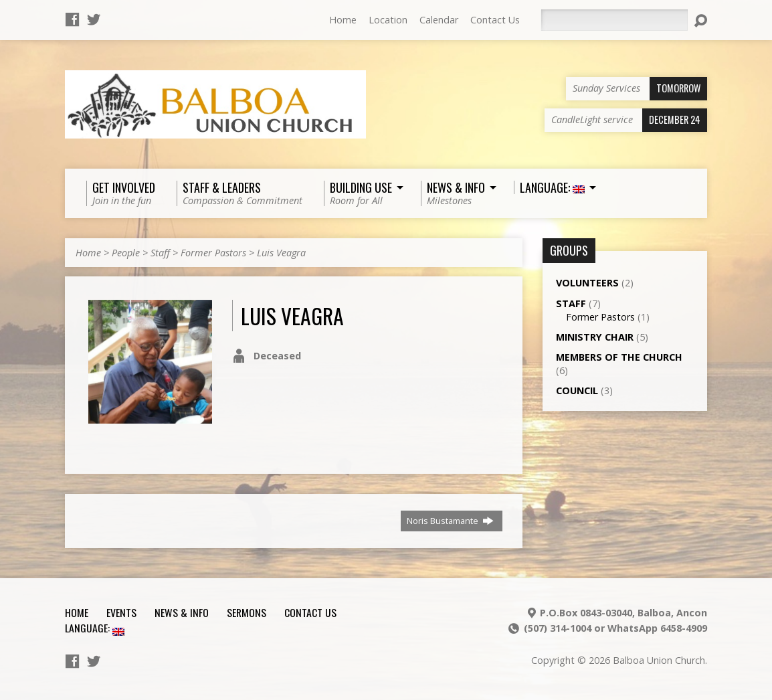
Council (577, 390)
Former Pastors (213, 253)
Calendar (439, 20)
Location (388, 20)
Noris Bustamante (450, 521)
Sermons (247, 612)
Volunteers (587, 283)
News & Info (182, 612)
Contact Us (495, 20)
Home (343, 20)
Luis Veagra (281, 253)
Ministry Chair (595, 337)
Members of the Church (619, 357)
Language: (95, 628)
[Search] (614, 20)
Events (121, 612)
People (126, 253)
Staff (160, 253)
